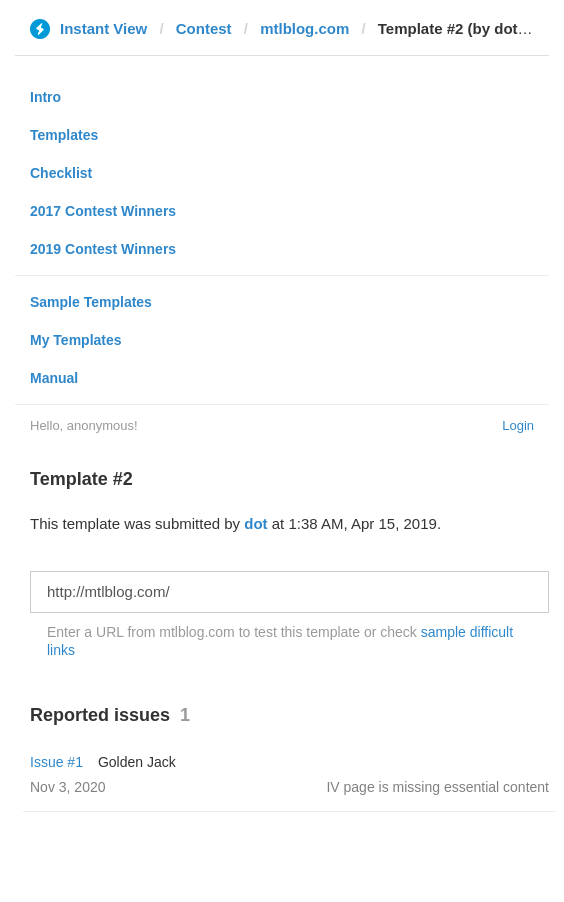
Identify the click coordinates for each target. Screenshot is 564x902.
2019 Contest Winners (103, 249)
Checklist (61, 173)
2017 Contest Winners (103, 211)
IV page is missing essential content (437, 787)
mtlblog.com (304, 28)
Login (518, 425)
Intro (45, 97)
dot (255, 523)
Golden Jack (137, 762)
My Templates (76, 340)
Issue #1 (56, 762)
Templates (64, 135)
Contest (204, 28)
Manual (54, 378)
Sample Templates (91, 302)
